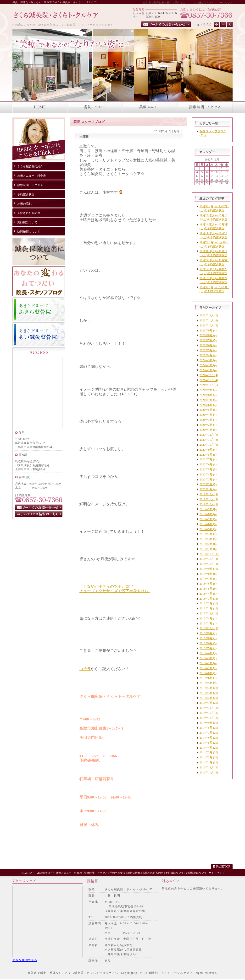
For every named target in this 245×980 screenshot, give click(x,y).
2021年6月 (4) (208, 405)
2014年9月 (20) (209, 723)
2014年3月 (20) (209, 752)
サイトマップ (217, 873)
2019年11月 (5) (209, 499)
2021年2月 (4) (208, 425)
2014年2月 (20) (209, 757)
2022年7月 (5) (208, 340)
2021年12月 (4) (209, 375)
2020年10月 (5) (209, 445)
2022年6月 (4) (208, 345)
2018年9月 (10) (209, 569)
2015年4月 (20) (209, 688)
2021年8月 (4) (208, 395)
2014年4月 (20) (209, 748)
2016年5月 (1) (208, 648)
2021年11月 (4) (209, 380)
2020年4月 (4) (208, 474)
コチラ (85, 669)
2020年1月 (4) (208, 489)
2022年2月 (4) (208, 365)
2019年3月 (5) (208, 539)
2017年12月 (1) (209, 613)
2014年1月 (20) (209, 762)
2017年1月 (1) (208, 623)
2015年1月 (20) (209, 703)
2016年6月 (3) (208, 643)
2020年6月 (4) (208, 464)
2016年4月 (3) (208, 653)
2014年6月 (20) (209, 738)
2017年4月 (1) (208, 618)
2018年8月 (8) (208, 574)
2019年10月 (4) (209, 504)
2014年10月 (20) (209, 718)
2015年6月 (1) (208, 678)
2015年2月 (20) (209, 698)
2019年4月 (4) (208, 534)
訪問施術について (196, 873)
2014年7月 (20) (209, 733)
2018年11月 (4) (209, 559)
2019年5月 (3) (208, 529)
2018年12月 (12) (209, 554)
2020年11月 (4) (209, 440)
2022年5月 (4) (208, 350)
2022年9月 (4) (208, 330)
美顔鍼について (175, 873)
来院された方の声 (153, 873)
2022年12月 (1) (209, 315)
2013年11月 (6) (209, 772)
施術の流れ (134, 873)
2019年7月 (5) (208, 519)
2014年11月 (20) (209, 713)
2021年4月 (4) (208, 415)
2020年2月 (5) (208, 484)
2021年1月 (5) (208, 430)
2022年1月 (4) (208, 370)
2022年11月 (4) (209, 320)
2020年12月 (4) (209, 435)
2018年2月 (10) (209, 603)
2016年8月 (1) (208, 638)
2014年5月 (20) (209, 743)
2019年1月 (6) (208, 549)
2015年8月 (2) (208, 673)
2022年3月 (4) (208, 360)
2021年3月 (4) (208, 420)
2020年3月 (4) (208, 479)
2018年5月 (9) (208, 589)
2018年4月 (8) (208, 594)
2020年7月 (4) (208, 459)
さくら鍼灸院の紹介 (42, 873)
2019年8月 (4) (208, 514)
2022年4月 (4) (208, 355)
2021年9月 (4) (208, 390)
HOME (24, 873)
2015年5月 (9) (208, 683)
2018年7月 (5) (208, 579)
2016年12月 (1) (209, 628)
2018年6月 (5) (208, 584)
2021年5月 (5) (208, 410)
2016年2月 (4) (208, 663)
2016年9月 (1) (208, 633)
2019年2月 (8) (208, 544)
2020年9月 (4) (208, 450)
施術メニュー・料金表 (69, 873)
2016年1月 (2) (208, 668)
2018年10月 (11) (209, 564)
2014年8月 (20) (209, 728)
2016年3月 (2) (208, 658)
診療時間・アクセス (96, 873)
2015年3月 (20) (209, 693)
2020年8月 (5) (208, 455)
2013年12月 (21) (209, 767)
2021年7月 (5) (208, 400)
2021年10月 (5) (209, 385)
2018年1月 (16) (209, 608)
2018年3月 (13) (209, 599)
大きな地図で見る (25, 960)
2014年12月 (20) (209, 708)
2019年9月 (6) (208, 509)
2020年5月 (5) (208, 469)
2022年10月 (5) (209, 325)
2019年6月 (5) (208, 524)
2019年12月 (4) (209, 494)
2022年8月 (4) (208, 335)
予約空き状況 (117, 873)
